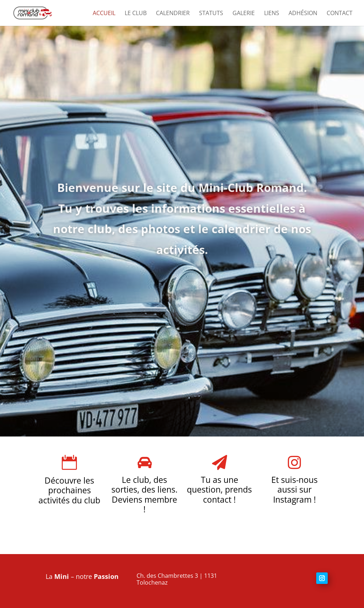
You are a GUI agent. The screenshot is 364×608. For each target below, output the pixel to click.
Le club (136, 14)
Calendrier (173, 14)
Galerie (244, 14)
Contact (340, 14)
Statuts (211, 14)
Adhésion (303, 14)
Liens (272, 14)
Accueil (104, 14)
